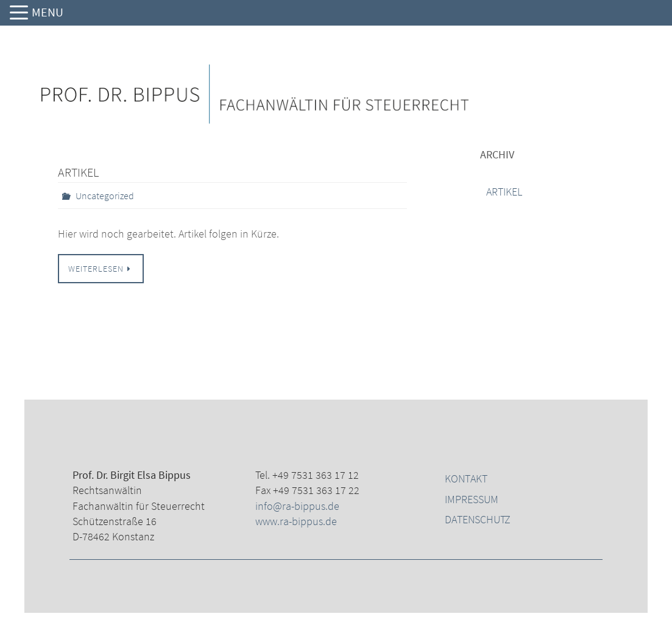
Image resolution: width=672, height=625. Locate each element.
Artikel (78, 172)
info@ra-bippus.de (297, 506)
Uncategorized (105, 196)
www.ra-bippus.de (296, 521)
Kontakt (466, 478)
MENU (48, 12)
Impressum (472, 499)
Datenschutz (478, 519)
